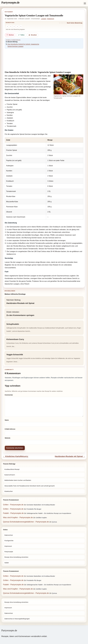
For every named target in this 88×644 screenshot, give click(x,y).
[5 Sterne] (21, 26)
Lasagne (44, 19)
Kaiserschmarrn (10, 475)
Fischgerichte (9, 541)
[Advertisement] (44, 60)
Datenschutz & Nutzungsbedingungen (17, 619)
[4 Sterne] (17, 26)
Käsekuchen (9, 491)
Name (7, 420)
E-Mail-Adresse (10, 429)
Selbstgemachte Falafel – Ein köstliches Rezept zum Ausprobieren (49, 513)
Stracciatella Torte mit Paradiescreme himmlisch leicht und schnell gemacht (30, 486)
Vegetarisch (51, 19)
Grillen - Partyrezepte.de (13, 505)
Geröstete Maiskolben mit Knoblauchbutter (41, 505)
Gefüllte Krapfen (41, 518)
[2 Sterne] (11, 26)
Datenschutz (9, 535)
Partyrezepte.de (10, 2)
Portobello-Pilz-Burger (34, 509)
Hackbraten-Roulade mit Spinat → (70, 456)
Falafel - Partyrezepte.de (13, 513)
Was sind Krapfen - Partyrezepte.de (18, 517)
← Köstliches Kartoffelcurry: (16, 456)
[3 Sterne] (14, 26)
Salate (7, 563)
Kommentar (9, 395)
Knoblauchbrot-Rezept (12, 469)
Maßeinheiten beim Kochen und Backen (18, 480)
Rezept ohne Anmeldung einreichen (16, 557)
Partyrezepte (9, 552)
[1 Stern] (7, 26)
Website (8, 438)
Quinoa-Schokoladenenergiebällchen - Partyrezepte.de (26, 522)
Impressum (8, 546)
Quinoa (54, 522)
